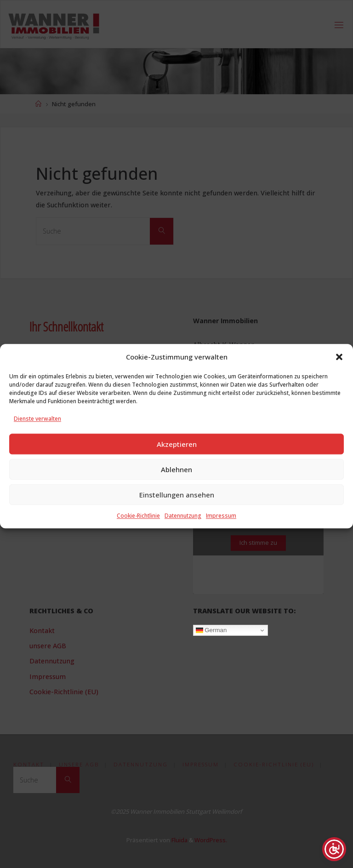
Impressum (221, 529)
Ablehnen (176, 482)
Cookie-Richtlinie (138, 529)
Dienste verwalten (37, 432)
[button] (339, 370)
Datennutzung (183, 529)
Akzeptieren (177, 457)
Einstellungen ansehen (177, 508)
